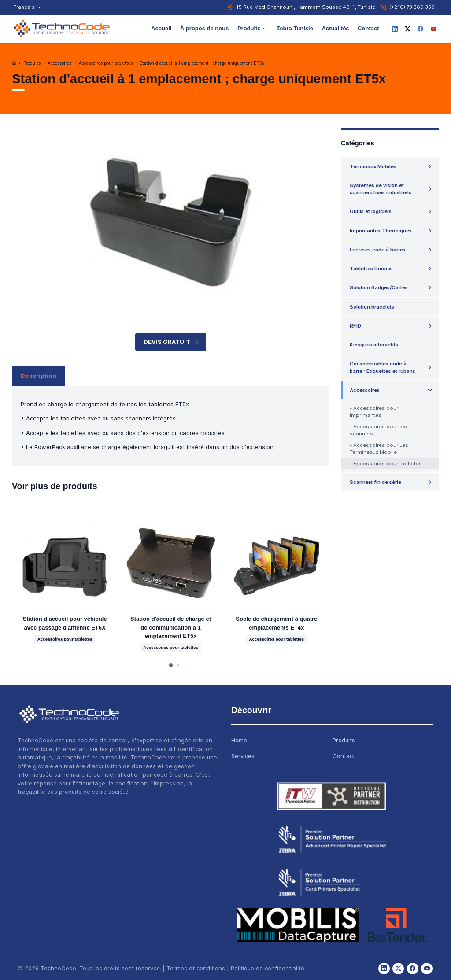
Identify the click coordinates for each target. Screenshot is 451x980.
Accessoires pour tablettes (106, 63)
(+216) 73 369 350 (412, 7)
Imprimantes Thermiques (381, 231)
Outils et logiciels (371, 211)
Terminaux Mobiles (373, 166)
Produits (253, 28)
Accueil (161, 28)
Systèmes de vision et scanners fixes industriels (381, 189)
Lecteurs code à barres (378, 250)
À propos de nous (205, 28)
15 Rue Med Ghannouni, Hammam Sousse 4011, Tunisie (306, 7)
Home (239, 740)
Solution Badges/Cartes (379, 287)
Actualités (335, 28)
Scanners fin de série (375, 482)
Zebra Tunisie (295, 28)
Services (243, 756)
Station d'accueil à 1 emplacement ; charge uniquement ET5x (202, 63)
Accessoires (59, 63)
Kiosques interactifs (374, 345)
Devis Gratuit (172, 342)
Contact (368, 28)
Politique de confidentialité (268, 968)
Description (39, 376)
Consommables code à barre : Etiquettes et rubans (383, 367)
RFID (355, 326)
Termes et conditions (196, 968)
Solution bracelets (372, 307)
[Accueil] (14, 63)
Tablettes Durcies (371, 269)
